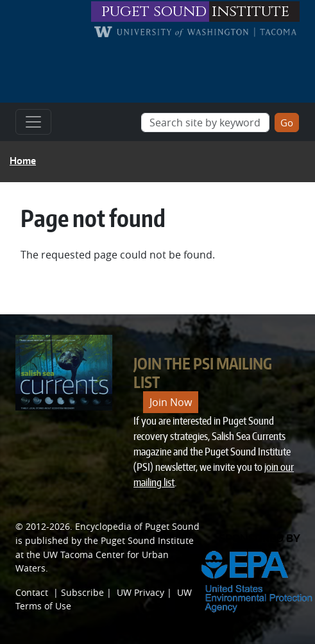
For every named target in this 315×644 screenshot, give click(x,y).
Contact (32, 592)
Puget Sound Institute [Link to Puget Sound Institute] (147, 540)
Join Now (171, 402)
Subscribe (82, 592)
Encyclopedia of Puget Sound (137, 526)
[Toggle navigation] (33, 122)
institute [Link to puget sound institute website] (251, 12)
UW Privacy (140, 592)
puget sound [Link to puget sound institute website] (154, 12)
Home (23, 161)
